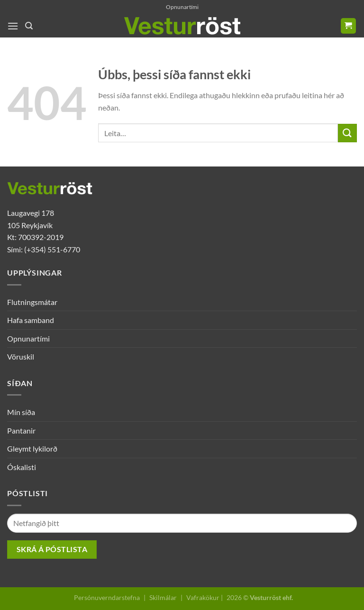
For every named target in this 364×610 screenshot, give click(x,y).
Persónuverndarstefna (107, 597)
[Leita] (29, 26)
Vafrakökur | (205, 597)
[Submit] (347, 133)
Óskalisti (22, 467)
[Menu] (13, 26)
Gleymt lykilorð (32, 448)
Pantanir (21, 430)
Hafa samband (31, 320)
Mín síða (21, 412)
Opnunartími (182, 7)
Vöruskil (21, 356)
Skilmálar (163, 597)
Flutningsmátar (32, 302)
